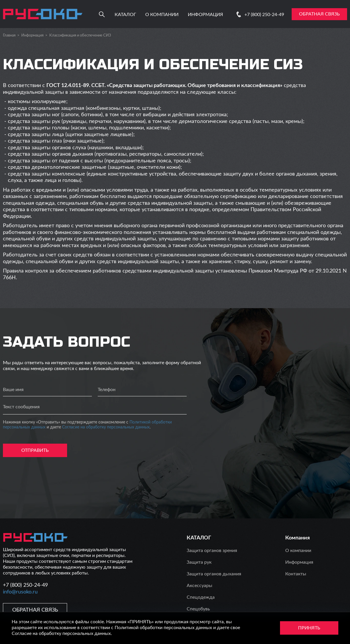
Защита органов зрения (212, 551)
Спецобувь (198, 609)
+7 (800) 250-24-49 (264, 15)
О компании (162, 15)
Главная (9, 35)
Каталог (125, 15)
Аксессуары (199, 586)
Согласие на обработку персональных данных (106, 427)
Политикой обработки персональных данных (163, 628)
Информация (205, 15)
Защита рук (199, 562)
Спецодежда (201, 597)
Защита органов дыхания (214, 574)
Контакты (296, 574)
